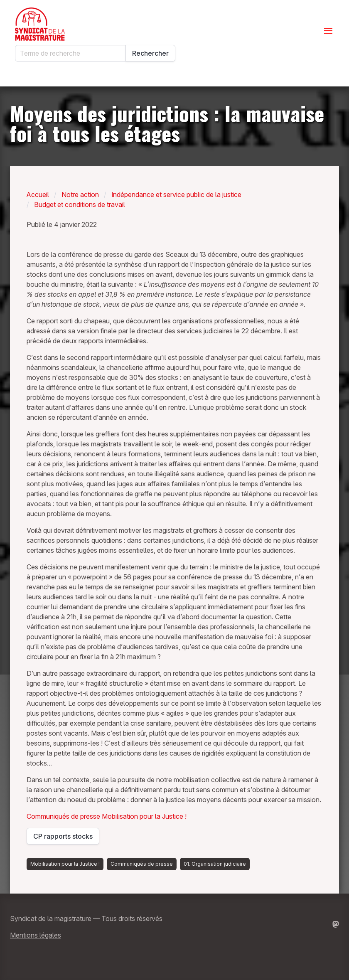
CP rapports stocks (66, 838)
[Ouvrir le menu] (328, 31)
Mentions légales (36, 935)
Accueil (38, 195)
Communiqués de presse (64, 816)
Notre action (80, 195)
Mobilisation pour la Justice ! (144, 816)
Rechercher (150, 53)
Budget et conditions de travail (80, 204)
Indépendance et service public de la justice (176, 195)
